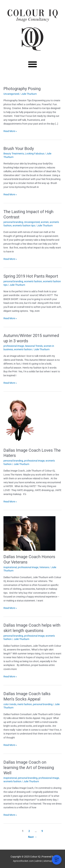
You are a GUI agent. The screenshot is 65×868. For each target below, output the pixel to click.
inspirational (10, 567)
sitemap (48, 861)
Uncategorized (11, 94)
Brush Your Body (19, 149)
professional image (14, 346)
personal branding (13, 222)
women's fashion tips (24, 225)
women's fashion (33, 281)
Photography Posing (22, 89)
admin (39, 861)
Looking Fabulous (35, 154)
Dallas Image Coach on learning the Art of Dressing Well (29, 768)
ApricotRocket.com (23, 861)
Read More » (10, 131)
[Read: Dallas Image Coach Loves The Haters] (20, 421)
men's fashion (25, 704)
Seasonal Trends (34, 346)
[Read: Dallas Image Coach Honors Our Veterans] (29, 533)
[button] (32, 64)
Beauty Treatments (14, 154)
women (45, 222)
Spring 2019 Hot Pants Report (31, 276)
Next (32, 837)
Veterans (44, 567)
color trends (10, 704)
